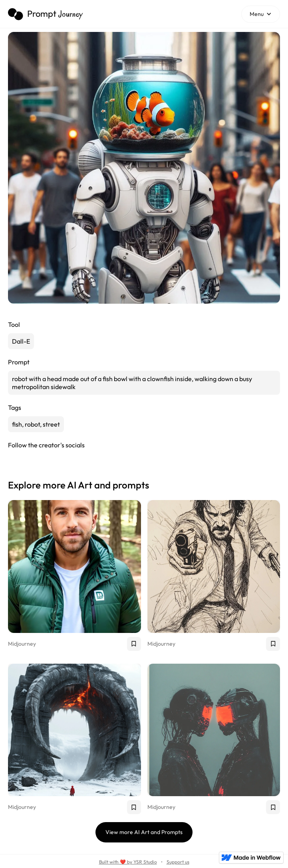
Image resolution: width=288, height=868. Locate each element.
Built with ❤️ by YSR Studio (128, 862)
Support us (178, 862)
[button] (261, 14)
